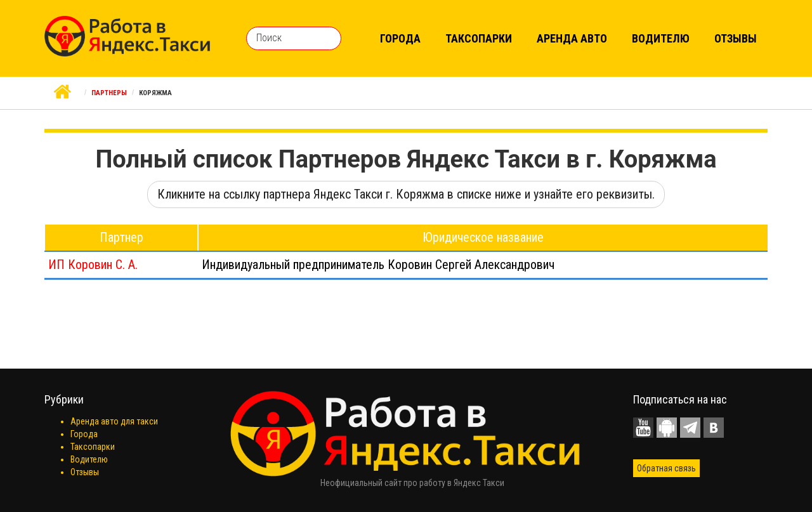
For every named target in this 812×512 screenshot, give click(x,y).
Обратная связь (666, 468)
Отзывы (736, 38)
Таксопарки (479, 38)
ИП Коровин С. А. (93, 265)
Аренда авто (572, 38)
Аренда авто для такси (114, 421)
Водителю (661, 38)
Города (400, 38)
